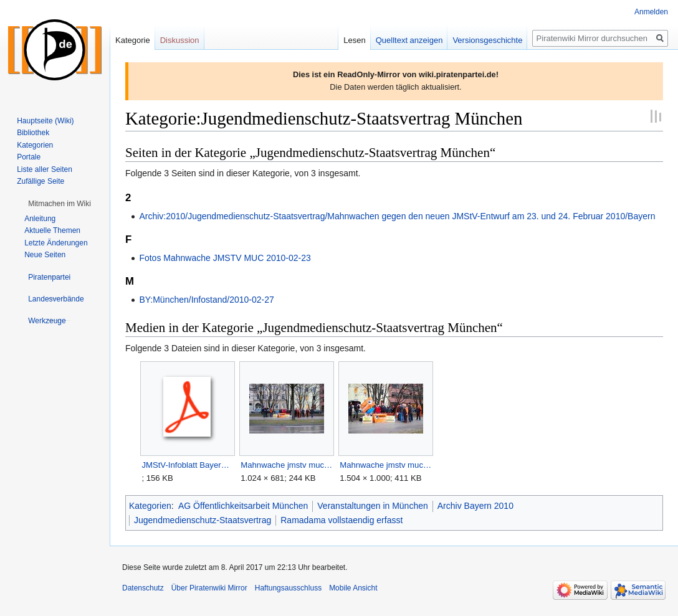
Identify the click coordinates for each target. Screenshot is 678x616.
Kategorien (150, 506)
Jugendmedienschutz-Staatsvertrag (203, 520)
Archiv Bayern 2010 (475, 506)
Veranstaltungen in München (372, 506)
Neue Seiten (45, 255)
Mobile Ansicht (353, 588)
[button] (60, 204)
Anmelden (651, 12)
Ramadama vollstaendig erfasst (341, 520)
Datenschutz (143, 588)
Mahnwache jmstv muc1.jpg (286, 465)
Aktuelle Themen (52, 230)
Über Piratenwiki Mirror (209, 588)
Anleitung (40, 219)
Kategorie (133, 40)
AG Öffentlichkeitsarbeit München (243, 506)
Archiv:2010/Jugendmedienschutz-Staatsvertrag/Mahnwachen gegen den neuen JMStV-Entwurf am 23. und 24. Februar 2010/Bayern (397, 216)
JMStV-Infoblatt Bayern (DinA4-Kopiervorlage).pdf (187, 465)
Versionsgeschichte (487, 40)
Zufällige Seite (41, 181)
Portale (29, 157)
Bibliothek (33, 133)
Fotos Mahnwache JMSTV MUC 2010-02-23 (225, 258)
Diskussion (180, 40)
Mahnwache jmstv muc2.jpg (385, 465)
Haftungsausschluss (288, 588)
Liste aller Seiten (45, 169)
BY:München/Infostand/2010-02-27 (206, 300)
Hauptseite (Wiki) (45, 121)
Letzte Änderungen (56, 243)
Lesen (354, 40)
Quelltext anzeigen (409, 40)
